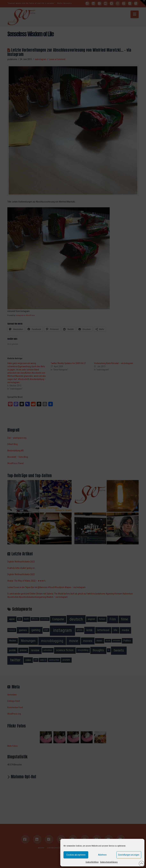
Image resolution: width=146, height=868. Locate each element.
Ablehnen (102, 855)
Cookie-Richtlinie (92, 862)
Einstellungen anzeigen (129, 855)
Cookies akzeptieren (76, 855)
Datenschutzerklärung (109, 862)
